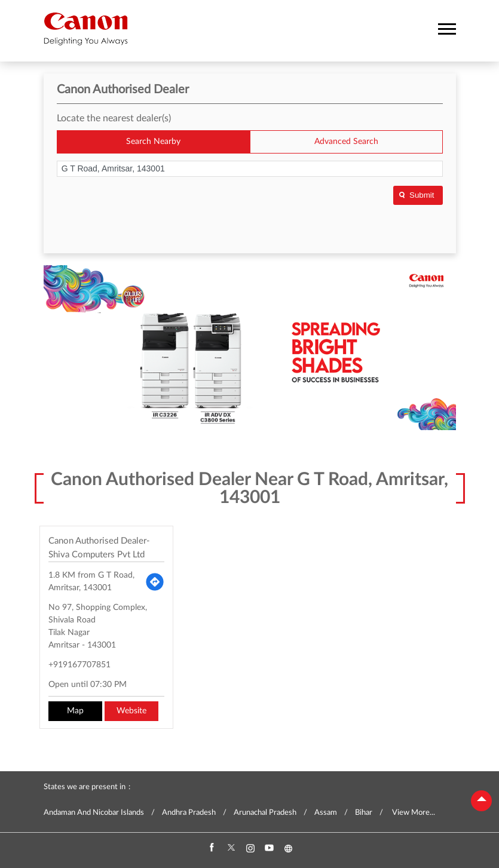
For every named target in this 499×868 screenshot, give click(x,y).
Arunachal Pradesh (265, 813)
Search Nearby (153, 142)
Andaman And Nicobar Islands (94, 813)
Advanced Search (346, 142)
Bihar (364, 813)
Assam (326, 813)
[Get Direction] (155, 582)
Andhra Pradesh (189, 813)
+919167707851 (79, 665)
